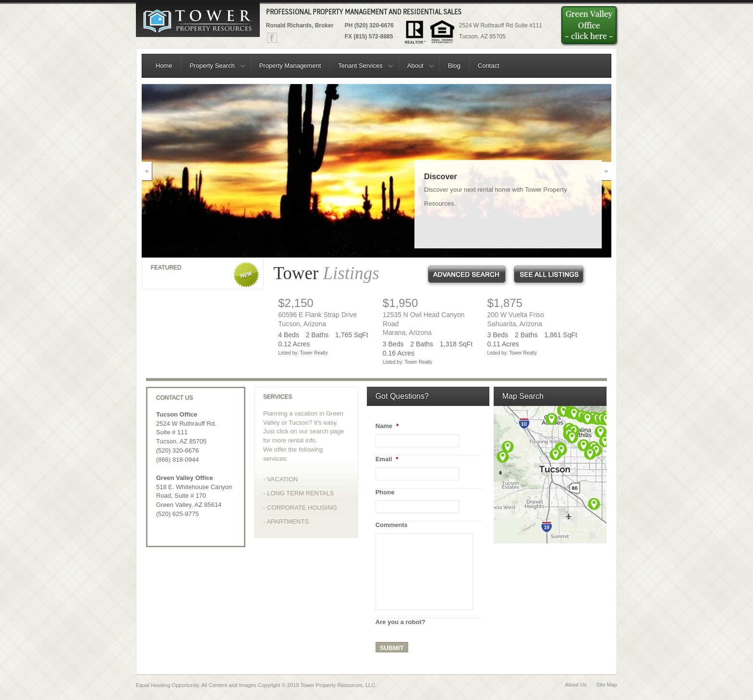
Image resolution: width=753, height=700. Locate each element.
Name (387, 426)
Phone (385, 492)
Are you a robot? (401, 622)
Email (387, 459)
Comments (392, 525)
